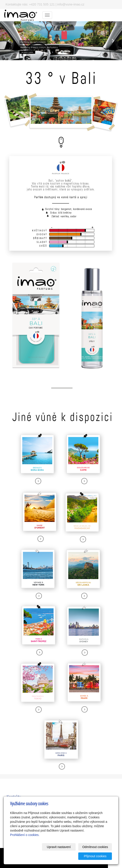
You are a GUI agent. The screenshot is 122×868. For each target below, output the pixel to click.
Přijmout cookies (95, 856)
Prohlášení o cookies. (25, 835)
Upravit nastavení (59, 847)
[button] (9, 41)
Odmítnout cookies (95, 847)
